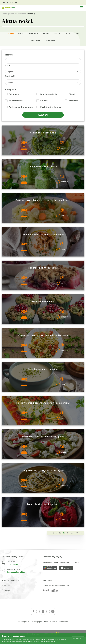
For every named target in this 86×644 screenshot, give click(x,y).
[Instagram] (43, 612)
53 (64, 533)
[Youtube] (53, 612)
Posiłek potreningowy (51, 107)
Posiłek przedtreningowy (21, 107)
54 (68, 533)
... (57, 533)
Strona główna (8, 14)
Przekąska (74, 101)
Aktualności (21, 14)
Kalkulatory (7, 585)
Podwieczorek (16, 101)
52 (60, 533)
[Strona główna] (8, 8)
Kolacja (44, 101)
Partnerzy (6, 590)
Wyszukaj (43, 115)
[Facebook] (33, 612)
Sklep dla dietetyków (11, 580)
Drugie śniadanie (49, 94)
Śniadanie (14, 94)
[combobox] (43, 71)
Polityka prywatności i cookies (56, 585)
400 (76, 533)
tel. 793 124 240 (10, 2)
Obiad (72, 94)
